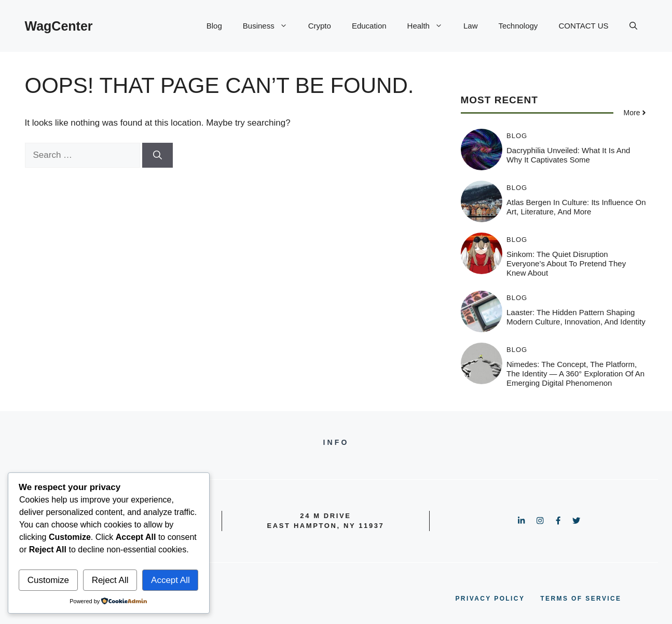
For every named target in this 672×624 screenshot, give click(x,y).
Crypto (320, 26)
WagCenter (59, 26)
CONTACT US (583, 26)
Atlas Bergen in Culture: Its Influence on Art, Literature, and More (576, 207)
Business (270, 26)
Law (471, 26)
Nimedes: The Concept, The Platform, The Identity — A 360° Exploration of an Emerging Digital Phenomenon (575, 374)
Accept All (170, 580)
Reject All (110, 580)
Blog (214, 26)
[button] (633, 26)
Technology (518, 26)
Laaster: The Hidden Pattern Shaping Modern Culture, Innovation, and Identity (576, 317)
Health (430, 26)
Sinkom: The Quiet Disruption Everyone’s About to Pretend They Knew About (566, 263)
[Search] (157, 155)
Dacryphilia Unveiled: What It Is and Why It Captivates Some (568, 155)
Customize (48, 580)
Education (369, 26)
